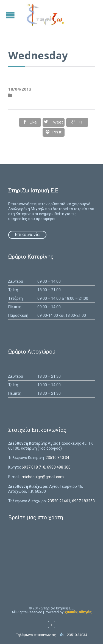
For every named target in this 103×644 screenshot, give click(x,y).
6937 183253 (83, 501)
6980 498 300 (59, 467)
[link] (78, 612)
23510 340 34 (57, 458)
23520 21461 (59, 501)
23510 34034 (77, 635)
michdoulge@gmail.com (43, 477)
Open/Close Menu (11, 15)
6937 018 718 (34, 467)
